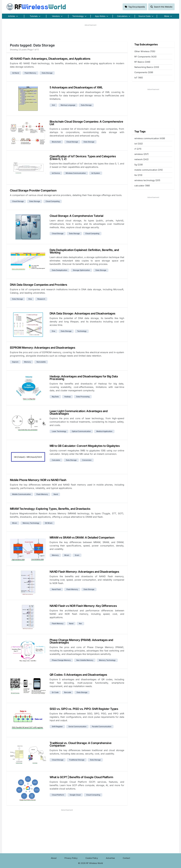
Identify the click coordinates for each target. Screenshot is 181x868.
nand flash (56, 589)
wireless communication (76, 173)
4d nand (16, 73)
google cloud (75, 795)
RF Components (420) (145, 57)
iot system (96, 173)
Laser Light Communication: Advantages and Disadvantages (79, 412)
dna (30, 299)
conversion (87, 460)
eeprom (15, 362)
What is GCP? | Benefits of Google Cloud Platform (81, 777)
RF (36, 7)
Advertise (110, 858)
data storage (47, 73)
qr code (55, 692)
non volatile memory (85, 660)
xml (53, 105)
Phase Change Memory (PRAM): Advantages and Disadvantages (81, 641)
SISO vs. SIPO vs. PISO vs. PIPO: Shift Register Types (84, 709)
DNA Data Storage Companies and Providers (39, 285)
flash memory (30, 73)
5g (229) (139, 165)
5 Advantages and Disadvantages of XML (76, 87)
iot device (56, 173)
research (41, 299)
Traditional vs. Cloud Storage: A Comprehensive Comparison (81, 744)
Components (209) (144, 72)
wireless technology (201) (147, 180)
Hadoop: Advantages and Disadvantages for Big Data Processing (84, 378)
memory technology (31, 523)
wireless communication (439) (150, 138)
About (54, 858)
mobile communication (21, 494)
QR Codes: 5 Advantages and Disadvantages (78, 675)
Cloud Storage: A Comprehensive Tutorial (76, 216)
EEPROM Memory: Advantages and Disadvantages (43, 348)
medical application (104, 431)
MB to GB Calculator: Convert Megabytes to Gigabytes (85, 446)
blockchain (56, 142)
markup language (68, 105)
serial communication (77, 726)
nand (56, 494)
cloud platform (58, 795)
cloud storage (72, 142)
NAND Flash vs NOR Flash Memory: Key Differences (83, 606)
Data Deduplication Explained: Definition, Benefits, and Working (84, 251)
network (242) (141, 159)
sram (77, 555)
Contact (126, 858)
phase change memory (61, 660)
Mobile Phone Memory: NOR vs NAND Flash (38, 480)
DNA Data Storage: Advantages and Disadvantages (82, 313)
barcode (68, 692)
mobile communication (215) (149, 170)
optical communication (81, 431)
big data (55, 397)
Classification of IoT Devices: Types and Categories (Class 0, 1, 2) (83, 158)
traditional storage (77, 760)
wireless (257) (141, 154)
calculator (56, 460)
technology (82, 331)
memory (27, 362)
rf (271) (138, 149)
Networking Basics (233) (147, 67)
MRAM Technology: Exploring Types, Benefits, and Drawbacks (50, 509)
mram (15, 523)
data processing (83, 397)
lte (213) (138, 175)
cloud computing (53, 201)
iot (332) (139, 144)
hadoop (67, 397)
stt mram (49, 523)
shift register (57, 726)
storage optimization (81, 270)
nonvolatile (41, 362)
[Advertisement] (91, 33)
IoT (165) (139, 78)
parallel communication (102, 726)
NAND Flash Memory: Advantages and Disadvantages (84, 572)
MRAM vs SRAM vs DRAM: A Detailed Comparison (82, 538)
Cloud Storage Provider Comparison (33, 190)
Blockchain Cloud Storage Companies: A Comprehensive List (86, 123)
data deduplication (60, 270)
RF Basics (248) (142, 62)
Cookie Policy (92, 858)
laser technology (59, 431)
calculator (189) (142, 186)
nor (80, 623)
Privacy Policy (71, 858)
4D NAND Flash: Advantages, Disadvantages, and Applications (50, 59)
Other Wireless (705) (145, 51)
